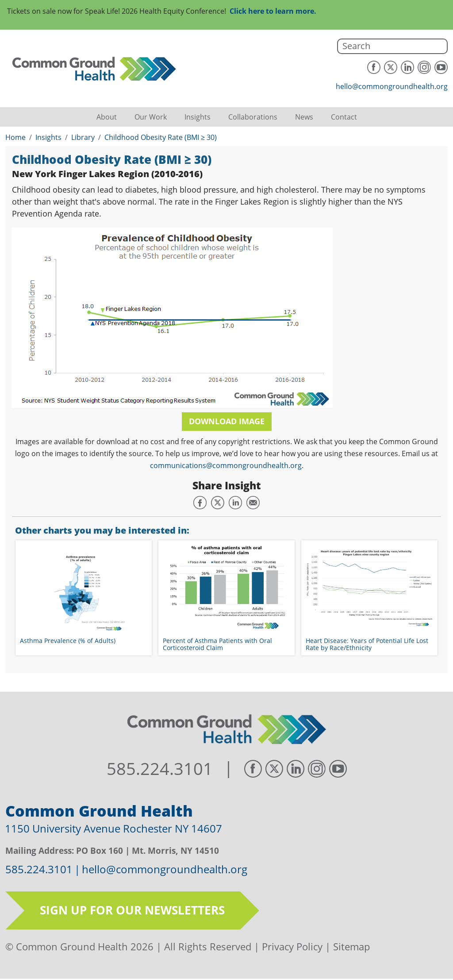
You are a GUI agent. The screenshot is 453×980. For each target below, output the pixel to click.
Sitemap (351, 946)
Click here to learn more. (273, 11)
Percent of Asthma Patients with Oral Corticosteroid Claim (217, 644)
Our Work (151, 117)
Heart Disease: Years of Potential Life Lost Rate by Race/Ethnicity (367, 644)
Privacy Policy (292, 946)
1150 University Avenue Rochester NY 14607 (113, 828)
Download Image (227, 421)
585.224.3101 (160, 769)
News (304, 117)
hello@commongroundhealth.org (392, 86)
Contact (344, 117)
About (107, 117)
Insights (198, 117)
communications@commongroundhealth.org (226, 465)
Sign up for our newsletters (132, 910)
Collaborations (253, 117)
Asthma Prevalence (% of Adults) (68, 641)
